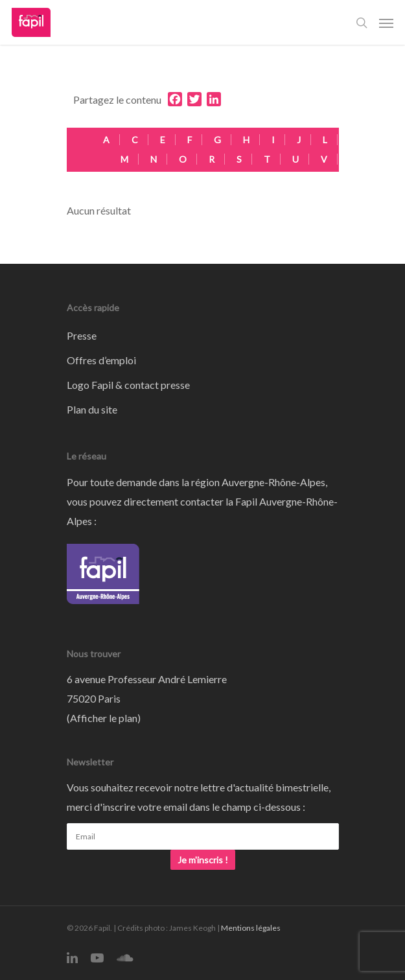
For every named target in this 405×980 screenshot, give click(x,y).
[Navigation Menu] (386, 23)
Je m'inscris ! (203, 860)
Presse (82, 335)
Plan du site (92, 409)
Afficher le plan (104, 718)
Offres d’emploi (101, 360)
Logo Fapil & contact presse (128, 385)
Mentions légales (251, 928)
